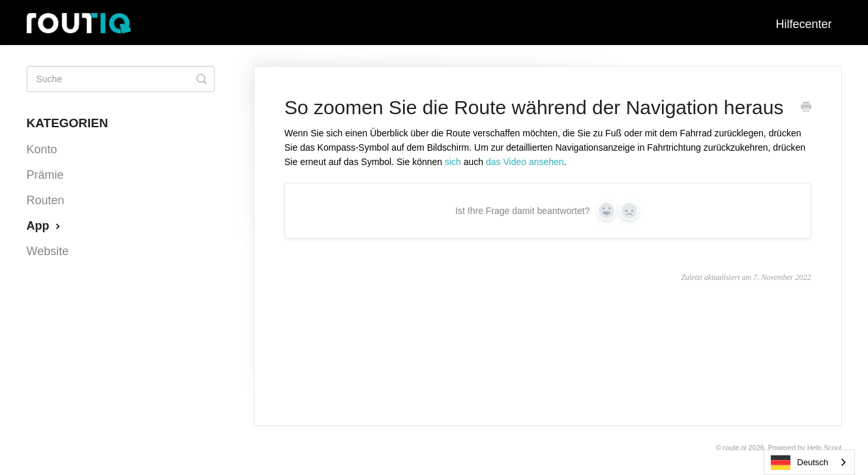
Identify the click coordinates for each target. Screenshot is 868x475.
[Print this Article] (806, 108)
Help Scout (825, 448)
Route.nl (735, 448)
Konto (42, 149)
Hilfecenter (803, 24)
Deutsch (800, 463)
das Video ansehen (525, 162)
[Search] (121, 79)
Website (48, 251)
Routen (46, 200)
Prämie (45, 175)
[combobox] (809, 462)
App (45, 226)
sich (453, 162)
